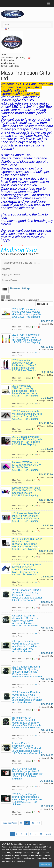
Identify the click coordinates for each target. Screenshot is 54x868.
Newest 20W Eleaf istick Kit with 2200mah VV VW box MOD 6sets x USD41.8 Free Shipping (27, 466)
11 (41, 834)
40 (33, 823)
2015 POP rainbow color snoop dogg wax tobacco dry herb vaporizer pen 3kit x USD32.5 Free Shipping (27, 313)
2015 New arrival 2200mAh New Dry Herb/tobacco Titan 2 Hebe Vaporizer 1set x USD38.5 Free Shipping (25, 391)
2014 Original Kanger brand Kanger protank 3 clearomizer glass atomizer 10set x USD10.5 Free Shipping (27, 799)
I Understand (45, 864)
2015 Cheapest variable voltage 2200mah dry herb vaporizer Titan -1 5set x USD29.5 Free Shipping (27, 415)
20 (27, 823)
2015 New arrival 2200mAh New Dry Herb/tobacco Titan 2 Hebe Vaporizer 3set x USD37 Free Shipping (25, 365)
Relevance (43, 304)
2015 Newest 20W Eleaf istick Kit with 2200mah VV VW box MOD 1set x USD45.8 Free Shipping (26, 517)
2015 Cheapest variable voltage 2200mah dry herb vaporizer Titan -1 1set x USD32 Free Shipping (27, 441)
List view (3, 297)
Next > (49, 834)
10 (21, 823)
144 (27, 58)
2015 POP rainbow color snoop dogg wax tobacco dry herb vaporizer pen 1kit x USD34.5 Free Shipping (27, 339)
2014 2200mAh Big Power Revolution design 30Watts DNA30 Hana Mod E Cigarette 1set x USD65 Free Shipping (27, 570)
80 (39, 823)
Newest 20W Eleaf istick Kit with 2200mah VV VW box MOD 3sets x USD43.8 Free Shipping (27, 492)
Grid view (8, 297)
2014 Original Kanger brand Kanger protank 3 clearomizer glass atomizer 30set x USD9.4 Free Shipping (27, 774)
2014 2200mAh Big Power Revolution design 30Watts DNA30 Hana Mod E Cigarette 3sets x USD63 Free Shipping (27, 544)
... (36, 834)
